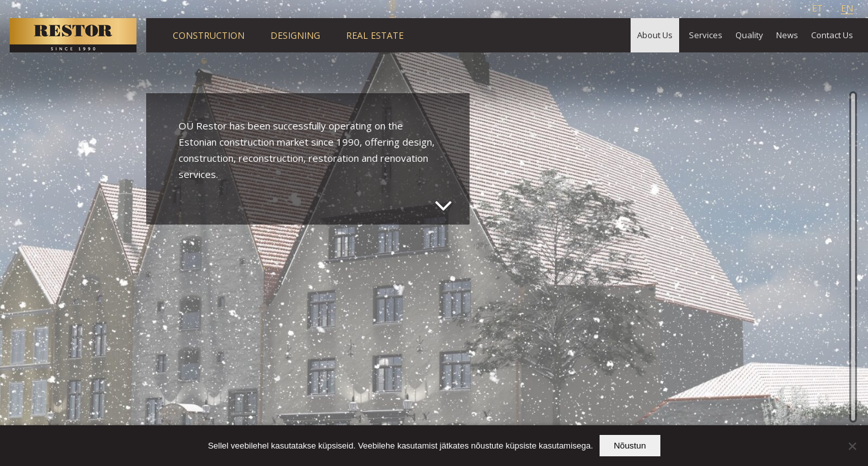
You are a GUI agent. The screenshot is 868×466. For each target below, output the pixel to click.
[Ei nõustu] (852, 446)
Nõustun (630, 446)
